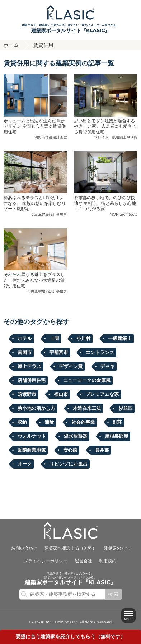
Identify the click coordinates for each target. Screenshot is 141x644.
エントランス (100, 353)
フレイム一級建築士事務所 (116, 137)
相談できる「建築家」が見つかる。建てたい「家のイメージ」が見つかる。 (70, 29)
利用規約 (108, 561)
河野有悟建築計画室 (51, 137)
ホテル (25, 339)
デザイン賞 (71, 367)
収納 (22, 422)
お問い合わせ (24, 548)
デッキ (108, 367)
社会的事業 (83, 422)
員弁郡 (102, 450)
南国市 (25, 353)
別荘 (117, 422)
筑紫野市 (27, 394)
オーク (25, 464)
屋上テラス (29, 367)
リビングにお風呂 (69, 464)
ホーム (11, 45)
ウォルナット (32, 436)
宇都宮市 (58, 353)
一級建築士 (120, 339)
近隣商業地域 (32, 450)
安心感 (70, 450)
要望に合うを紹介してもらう (71, 637)
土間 (54, 339)
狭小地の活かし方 (36, 408)
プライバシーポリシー (46, 561)
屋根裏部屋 (116, 436)
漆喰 (49, 422)
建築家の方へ (117, 548)
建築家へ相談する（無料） (70, 548)
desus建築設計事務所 (49, 214)
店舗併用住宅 (32, 380)
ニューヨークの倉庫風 (87, 380)
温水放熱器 (76, 436)
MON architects (123, 214)
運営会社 (83, 561)
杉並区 (125, 408)
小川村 (83, 339)
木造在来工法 (87, 408)
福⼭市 (61, 394)
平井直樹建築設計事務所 (47, 291)
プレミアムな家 (102, 394)
